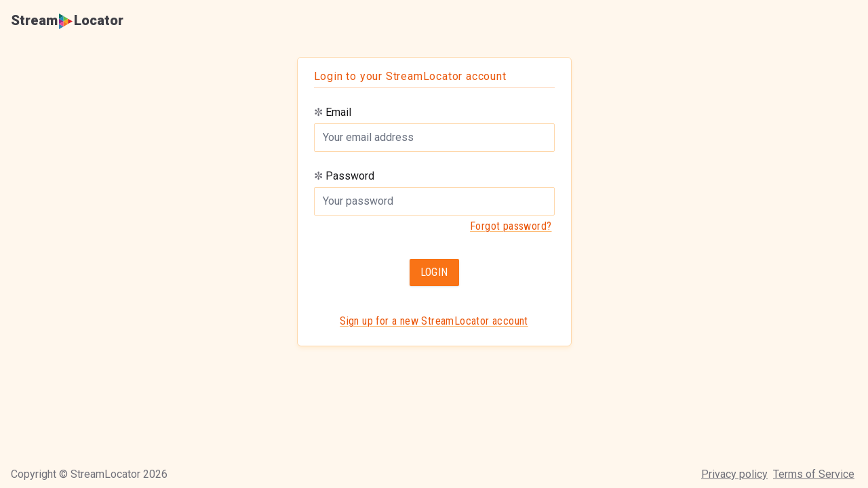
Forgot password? (511, 226)
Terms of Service (814, 474)
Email (333, 112)
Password (344, 176)
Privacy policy (734, 474)
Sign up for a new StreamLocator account (434, 321)
